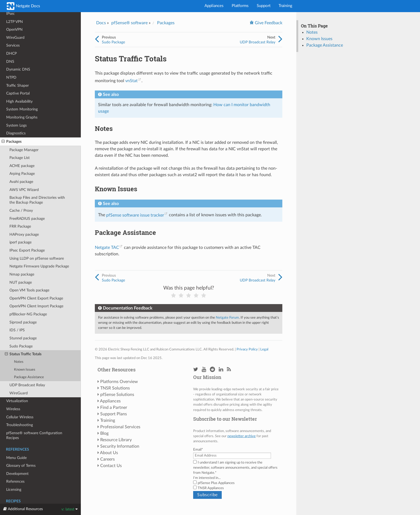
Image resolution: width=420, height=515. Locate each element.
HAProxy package (24, 234)
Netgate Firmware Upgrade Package (39, 266)
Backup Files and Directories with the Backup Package (37, 200)
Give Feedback (268, 23)
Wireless (13, 409)
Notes (19, 362)
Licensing (14, 490)
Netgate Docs (23, 6)
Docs (101, 23)
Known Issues (25, 370)
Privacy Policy (247, 349)
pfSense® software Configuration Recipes (34, 435)
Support (264, 6)
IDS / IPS (17, 330)
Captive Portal (18, 93)
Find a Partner (114, 408)
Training (285, 6)
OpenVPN (14, 29)
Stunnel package (23, 338)
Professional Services (120, 427)
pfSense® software (129, 23)
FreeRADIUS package (27, 219)
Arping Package (22, 174)
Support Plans (114, 414)
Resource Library (116, 440)
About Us (109, 453)
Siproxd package (23, 322)
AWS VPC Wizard (24, 190)
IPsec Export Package (27, 250)
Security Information (120, 446)
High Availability (19, 101)
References (15, 481)
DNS (10, 62)
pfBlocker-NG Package (28, 314)
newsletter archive (242, 436)
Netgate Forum (227, 318)
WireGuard (15, 38)
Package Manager (24, 150)
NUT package (21, 282)
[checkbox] (236, 486)
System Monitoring (22, 109)
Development (17, 474)
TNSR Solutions (115, 388)
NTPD (11, 77)
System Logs (16, 125)
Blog (104, 433)
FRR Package (20, 226)
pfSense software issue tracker (135, 215)
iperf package (20, 242)
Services (13, 45)
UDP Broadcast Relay (27, 385)
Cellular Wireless (20, 417)
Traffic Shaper (18, 86)
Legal (264, 349)
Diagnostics (16, 133)
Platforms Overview (119, 382)
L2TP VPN (15, 22)
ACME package (22, 166)
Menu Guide (16, 458)
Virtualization (17, 401)
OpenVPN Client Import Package (36, 306)
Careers (107, 459)
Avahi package (21, 182)
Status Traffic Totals (23, 354)
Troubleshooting (20, 425)
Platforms (240, 6)
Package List (20, 158)
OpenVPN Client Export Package (36, 298)
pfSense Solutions (117, 395)
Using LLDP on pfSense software (37, 258)
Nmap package (22, 274)
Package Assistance (29, 377)
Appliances (214, 6)
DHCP (11, 53)
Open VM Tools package (29, 290)
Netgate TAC (107, 248)
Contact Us (111, 466)
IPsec (11, 14)
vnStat (131, 81)
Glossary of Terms (21, 466)
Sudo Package (21, 346)
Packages (12, 142)
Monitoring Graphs (22, 117)
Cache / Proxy (21, 210)
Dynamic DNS (18, 69)
